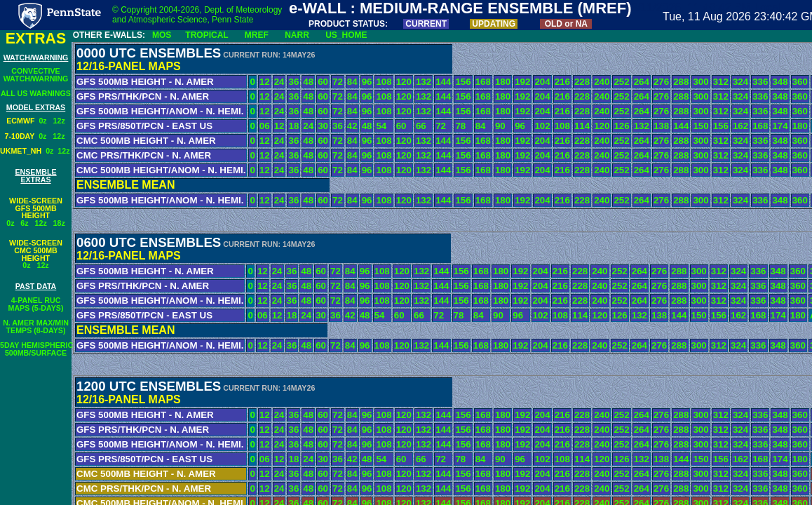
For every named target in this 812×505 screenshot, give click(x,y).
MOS (162, 35)
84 (352, 82)
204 (542, 82)
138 (661, 126)
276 (661, 82)
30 (323, 126)
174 (780, 126)
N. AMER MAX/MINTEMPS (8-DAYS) (36, 326)
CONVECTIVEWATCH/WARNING (36, 75)
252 (621, 82)
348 (780, 82)
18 (293, 126)
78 (460, 126)
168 (483, 82)
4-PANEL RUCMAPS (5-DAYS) (36, 304)
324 (740, 82)
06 (265, 126)
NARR (297, 35)
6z (24, 223)
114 (582, 126)
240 (602, 82)
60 (323, 82)
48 (308, 82)
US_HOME (346, 35)
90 (500, 126)
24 (279, 82)
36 (293, 82)
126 (621, 126)
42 (352, 126)
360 (800, 82)
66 (421, 126)
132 (424, 82)
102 (542, 126)
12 (265, 82)
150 (701, 126)
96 (367, 82)
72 (338, 82)
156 (463, 82)
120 (404, 82)
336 (760, 82)
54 (381, 126)
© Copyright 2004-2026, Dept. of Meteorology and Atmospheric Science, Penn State (197, 15)
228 (582, 82)
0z (46, 121)
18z (59, 223)
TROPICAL (207, 35)
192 (522, 82)
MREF (257, 35)
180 (503, 82)
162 (740, 126)
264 (642, 82)
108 (384, 82)
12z (59, 121)
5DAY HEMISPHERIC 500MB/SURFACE (36, 349)
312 (721, 82)
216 (562, 82)
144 (443, 82)
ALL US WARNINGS (36, 93)
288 (681, 82)
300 (701, 82)
